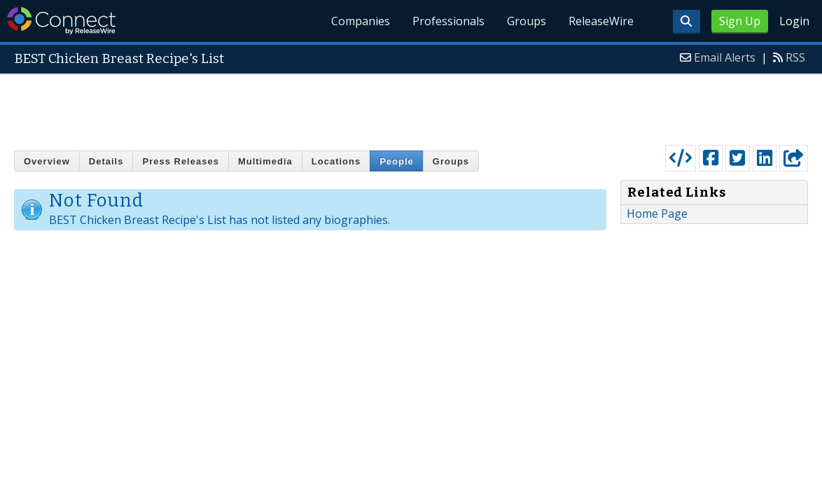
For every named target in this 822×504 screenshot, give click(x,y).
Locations (336, 161)
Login (794, 21)
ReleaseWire (601, 21)
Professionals (448, 21)
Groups (527, 21)
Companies (361, 21)
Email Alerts (725, 57)
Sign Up (740, 21)
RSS (795, 57)
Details (106, 161)
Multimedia (265, 161)
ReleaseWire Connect (61, 21)
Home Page (657, 213)
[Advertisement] (411, 106)
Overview (47, 161)
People (397, 161)
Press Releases (180, 161)
